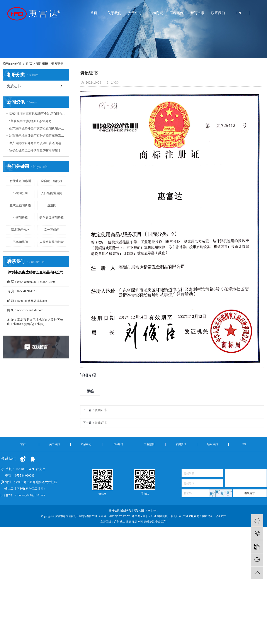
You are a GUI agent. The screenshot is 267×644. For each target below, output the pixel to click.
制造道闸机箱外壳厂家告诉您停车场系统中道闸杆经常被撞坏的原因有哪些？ (38, 136)
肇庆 (129, 522)
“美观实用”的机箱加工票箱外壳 (30, 121)
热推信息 (114, 511)
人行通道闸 (155, 516)
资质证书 (57, 64)
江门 (164, 522)
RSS (148, 511)
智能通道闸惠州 (20, 181)
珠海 (152, 522)
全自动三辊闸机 (52, 181)
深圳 (135, 522)
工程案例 (177, 13)
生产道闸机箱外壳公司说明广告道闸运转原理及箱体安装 (38, 143)
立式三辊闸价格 (20, 205)
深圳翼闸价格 (20, 230)
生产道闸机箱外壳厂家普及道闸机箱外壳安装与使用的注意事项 (38, 129)
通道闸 (52, 205)
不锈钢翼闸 (20, 242)
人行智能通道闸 (52, 193)
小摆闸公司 (20, 193)
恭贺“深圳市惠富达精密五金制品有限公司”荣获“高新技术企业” (38, 114)
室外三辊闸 (52, 230)
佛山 (123, 522)
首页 (94, 13)
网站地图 (139, 511)
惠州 (147, 522)
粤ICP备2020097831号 (122, 516)
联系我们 (218, 13)
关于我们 (114, 13)
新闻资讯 (197, 13)
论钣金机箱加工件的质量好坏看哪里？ (35, 151)
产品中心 (135, 13)
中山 (158, 522)
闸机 (165, 516)
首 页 (29, 64)
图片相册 (42, 64)
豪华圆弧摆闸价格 (52, 218)
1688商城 (156, 13)
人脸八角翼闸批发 (52, 242)
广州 (117, 522)
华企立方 (221, 516)
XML (155, 511)
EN (239, 13)
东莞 (141, 522)
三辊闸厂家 (175, 516)
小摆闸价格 (20, 218)
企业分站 (126, 511)
